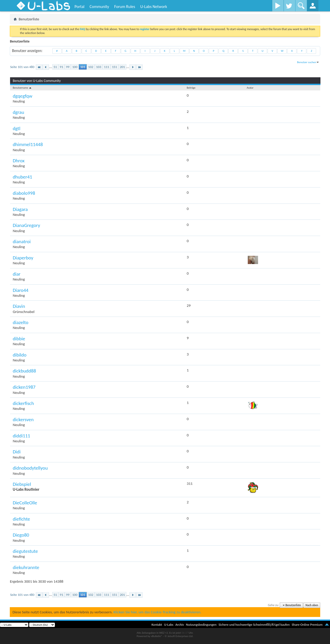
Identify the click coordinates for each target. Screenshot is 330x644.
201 (122, 67)
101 (83, 67)
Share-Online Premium (307, 625)
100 (75, 67)
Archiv (180, 625)
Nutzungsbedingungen (201, 625)
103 (99, 67)
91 (61, 67)
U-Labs (169, 625)
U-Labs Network (154, 7)
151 (114, 67)
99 (68, 67)
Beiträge (191, 88)
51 (55, 67)
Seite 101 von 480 (22, 67)
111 (106, 67)
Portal (79, 7)
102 (91, 67)
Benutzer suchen (307, 62)
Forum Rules (125, 7)
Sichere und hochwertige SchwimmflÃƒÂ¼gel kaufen (254, 625)
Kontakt (157, 625)
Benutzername (22, 88)
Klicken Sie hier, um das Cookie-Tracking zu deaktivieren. (157, 612)
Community (99, 7)
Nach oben (312, 605)
